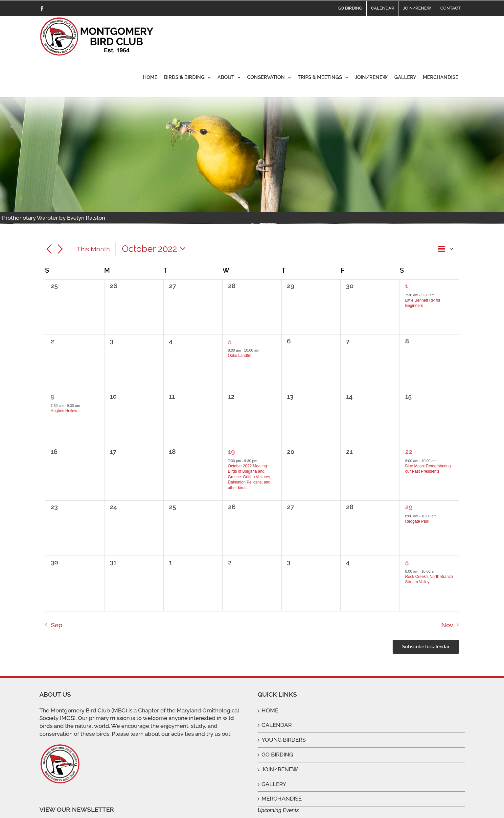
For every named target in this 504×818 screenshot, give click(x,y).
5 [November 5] (407, 562)
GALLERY (274, 784)
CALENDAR (277, 725)
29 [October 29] (409, 507)
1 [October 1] (407, 286)
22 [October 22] (409, 452)
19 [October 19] (231, 452)
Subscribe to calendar (426, 647)
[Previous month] (49, 250)
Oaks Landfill (239, 356)
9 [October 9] (53, 396)
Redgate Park (417, 521)
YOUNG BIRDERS (284, 740)
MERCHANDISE (282, 799)
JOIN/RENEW (280, 769)
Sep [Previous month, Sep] (57, 625)
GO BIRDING (277, 755)
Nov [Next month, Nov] (447, 625)
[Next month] (60, 250)
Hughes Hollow (64, 411)
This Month (93, 249)
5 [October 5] (230, 341)
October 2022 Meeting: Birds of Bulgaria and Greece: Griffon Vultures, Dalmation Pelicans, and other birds (250, 477)
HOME (270, 710)
